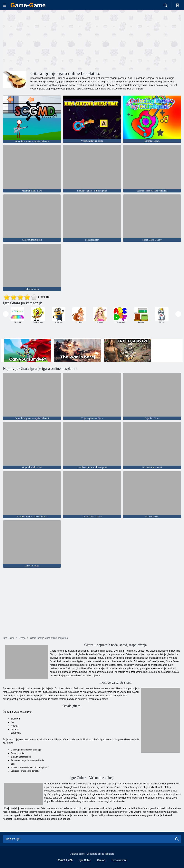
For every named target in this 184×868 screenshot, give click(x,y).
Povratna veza (119, 860)
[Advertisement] (47, 40)
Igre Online (85, 860)
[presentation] (6, 314)
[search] (177, 839)
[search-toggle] (165, 5)
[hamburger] (5, 5)
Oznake (101, 860)
